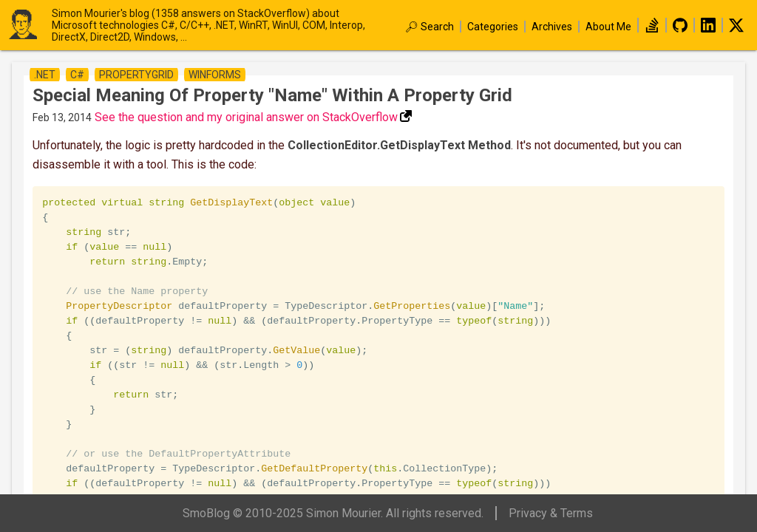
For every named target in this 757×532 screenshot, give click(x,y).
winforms (215, 75)
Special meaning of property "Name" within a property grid (272, 95)
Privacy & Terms (551, 513)
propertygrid (136, 75)
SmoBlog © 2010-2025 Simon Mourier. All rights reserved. (333, 513)
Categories (493, 27)
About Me (608, 27)
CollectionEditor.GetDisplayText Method (399, 145)
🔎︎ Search (430, 27)
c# (77, 75)
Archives (552, 27)
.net (45, 75)
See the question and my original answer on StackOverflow (246, 117)
